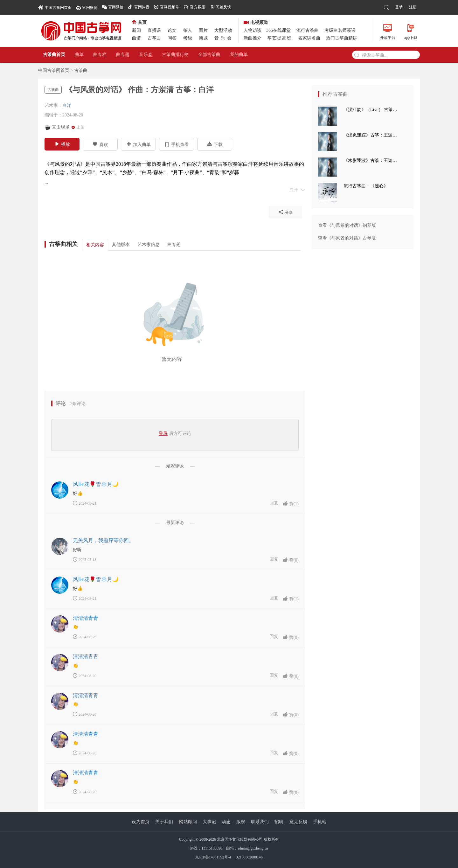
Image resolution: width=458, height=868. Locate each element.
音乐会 (224, 38)
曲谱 (136, 38)
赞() (291, 504)
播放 (62, 144)
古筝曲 (154, 38)
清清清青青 (86, 618)
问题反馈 (223, 7)
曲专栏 (100, 55)
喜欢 (100, 144)
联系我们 (260, 822)
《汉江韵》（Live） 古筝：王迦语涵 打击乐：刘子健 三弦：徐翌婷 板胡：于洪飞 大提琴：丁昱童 (372, 110)
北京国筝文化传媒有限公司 (240, 839)
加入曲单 (139, 144)
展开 (297, 189)
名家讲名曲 (309, 38)
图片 (203, 30)
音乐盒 (146, 55)
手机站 (320, 822)
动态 (226, 822)
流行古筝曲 (308, 30)
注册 (413, 7)
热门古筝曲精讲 (342, 38)
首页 (139, 22)
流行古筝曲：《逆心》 (366, 186)
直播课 (154, 30)
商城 (203, 38)
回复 (274, 503)
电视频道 (256, 22)
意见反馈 (298, 822)
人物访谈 (253, 30)
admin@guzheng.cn (253, 848)
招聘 (279, 822)
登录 (399, 7)
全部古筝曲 (209, 55)
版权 (241, 822)
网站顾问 (188, 822)
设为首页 (141, 822)
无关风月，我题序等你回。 (103, 540)
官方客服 (198, 7)
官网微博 (90, 8)
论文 (172, 30)
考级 (188, 38)
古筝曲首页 (54, 55)
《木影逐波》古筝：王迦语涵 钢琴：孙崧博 (372, 161)
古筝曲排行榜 (175, 55)
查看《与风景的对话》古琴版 (347, 238)
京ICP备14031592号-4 (213, 857)
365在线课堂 (278, 30)
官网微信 (116, 7)
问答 (172, 38)
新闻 (136, 30)
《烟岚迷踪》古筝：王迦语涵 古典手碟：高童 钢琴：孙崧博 (372, 135)
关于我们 (164, 822)
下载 (215, 144)
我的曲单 (239, 55)
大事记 (209, 822)
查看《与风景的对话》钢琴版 (347, 225)
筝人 (188, 30)
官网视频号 (170, 7)
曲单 (79, 55)
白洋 (67, 105)
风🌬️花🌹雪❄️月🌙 (96, 484)
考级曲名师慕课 (340, 30)
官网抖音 (142, 7)
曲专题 (123, 55)
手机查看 (177, 144)
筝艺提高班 (280, 38)
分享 (285, 212)
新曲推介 (253, 38)
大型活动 (223, 30)
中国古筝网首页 (55, 7)
